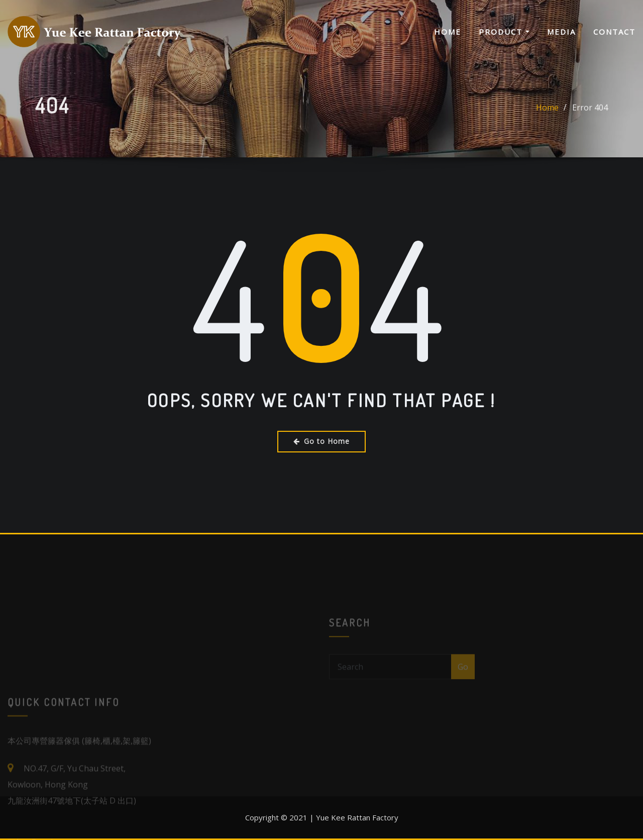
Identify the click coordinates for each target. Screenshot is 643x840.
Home (448, 32)
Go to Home (321, 441)
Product (504, 32)
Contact (614, 32)
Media (561, 32)
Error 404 (590, 113)
